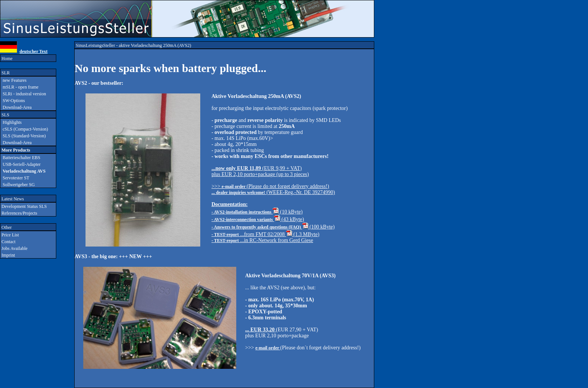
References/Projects (19, 213)
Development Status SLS (24, 206)
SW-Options (13, 101)
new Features (13, 80)
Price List (10, 235)
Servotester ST (15, 178)
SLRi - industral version (23, 94)
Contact (8, 242)
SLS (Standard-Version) (23, 136)
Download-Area (16, 107)
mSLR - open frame (19, 87)
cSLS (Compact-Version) (24, 129)
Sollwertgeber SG (18, 185)
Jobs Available (14, 248)
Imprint (8, 255)
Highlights (11, 122)
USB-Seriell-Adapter (20, 164)
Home (6, 59)
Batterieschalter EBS (20, 158)
